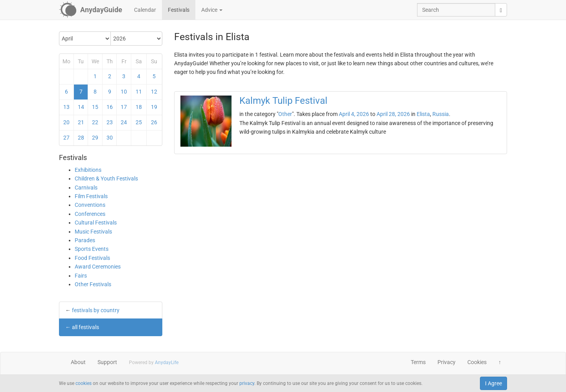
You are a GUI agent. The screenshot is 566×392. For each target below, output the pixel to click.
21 (81, 122)
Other (285, 114)
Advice (212, 10)
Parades (85, 240)
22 (95, 122)
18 (139, 107)
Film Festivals (91, 196)
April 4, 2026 (354, 114)
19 (154, 107)
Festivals (179, 10)
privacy (247, 383)
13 (66, 107)
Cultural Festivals (96, 223)
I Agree (493, 383)
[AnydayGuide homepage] (91, 10)
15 (95, 107)
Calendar (145, 10)
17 (124, 107)
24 (124, 122)
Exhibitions (88, 170)
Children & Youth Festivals (106, 179)
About (78, 362)
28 (81, 138)
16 (110, 107)
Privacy (447, 362)
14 (81, 107)
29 (95, 138)
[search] (501, 10)
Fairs (81, 276)
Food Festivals (92, 258)
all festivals (85, 327)
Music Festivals (93, 232)
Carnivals (86, 188)
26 (154, 122)
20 (66, 122)
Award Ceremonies (98, 267)
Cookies (477, 362)
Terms (418, 362)
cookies (84, 383)
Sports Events (92, 249)
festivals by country (96, 310)
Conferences (90, 214)
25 (139, 122)
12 (154, 92)
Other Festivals (93, 284)
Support (107, 362)
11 (139, 92)
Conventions (90, 205)
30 (110, 138)
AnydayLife (167, 363)
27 (66, 138)
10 (124, 92)
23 (110, 122)
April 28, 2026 (393, 114)
